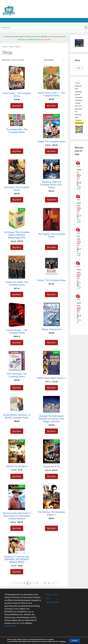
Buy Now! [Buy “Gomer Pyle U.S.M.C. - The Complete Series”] (51, 106)
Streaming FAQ (53, 602)
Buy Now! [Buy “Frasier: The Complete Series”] (51, 294)
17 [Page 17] (53, 583)
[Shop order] (54, 60)
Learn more (47, 40)
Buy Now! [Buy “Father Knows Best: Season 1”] (51, 388)
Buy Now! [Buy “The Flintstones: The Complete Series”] (17, 388)
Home (5, 47)
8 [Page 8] (37, 583)
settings (63, 642)
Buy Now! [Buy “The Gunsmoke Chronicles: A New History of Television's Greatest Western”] (17, 528)
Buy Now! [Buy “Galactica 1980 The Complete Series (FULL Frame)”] (51, 200)
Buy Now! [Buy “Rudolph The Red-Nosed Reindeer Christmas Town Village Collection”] (51, 431)
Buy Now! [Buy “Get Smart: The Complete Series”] (17, 200)
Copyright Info (10, 626)
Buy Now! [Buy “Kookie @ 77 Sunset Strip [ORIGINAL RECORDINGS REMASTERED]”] (17, 572)
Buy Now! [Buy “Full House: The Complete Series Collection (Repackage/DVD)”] (17, 247)
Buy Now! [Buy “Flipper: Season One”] (51, 343)
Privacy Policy (52, 594)
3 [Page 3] (21, 583)
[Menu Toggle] (44, 20)
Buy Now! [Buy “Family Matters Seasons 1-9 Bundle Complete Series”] (17, 431)
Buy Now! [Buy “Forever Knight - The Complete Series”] (17, 343)
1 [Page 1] (14, 583)
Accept (75, 640)
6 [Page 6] (31, 583)
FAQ (48, 598)
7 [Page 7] (34, 583)
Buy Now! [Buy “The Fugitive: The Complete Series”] (51, 247)
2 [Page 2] (18, 583)
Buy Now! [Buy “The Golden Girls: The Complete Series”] (17, 151)
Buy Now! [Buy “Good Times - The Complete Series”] (17, 106)
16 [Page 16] (49, 583)
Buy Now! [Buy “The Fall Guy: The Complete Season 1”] (51, 528)
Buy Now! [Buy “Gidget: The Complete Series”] (51, 151)
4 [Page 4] (24, 583)
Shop (11, 47)
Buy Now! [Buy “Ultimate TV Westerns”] (17, 476)
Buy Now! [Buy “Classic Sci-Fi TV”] (51, 476)
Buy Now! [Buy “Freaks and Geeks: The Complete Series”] (17, 294)
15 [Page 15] (44, 583)
